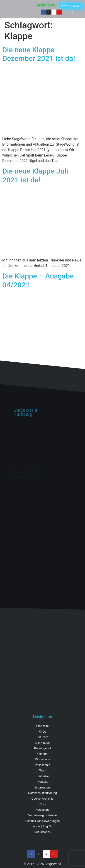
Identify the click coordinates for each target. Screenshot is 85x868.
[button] (73, 13)
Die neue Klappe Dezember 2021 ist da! (39, 54)
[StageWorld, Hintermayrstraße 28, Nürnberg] (42, 444)
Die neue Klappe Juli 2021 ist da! (35, 175)
